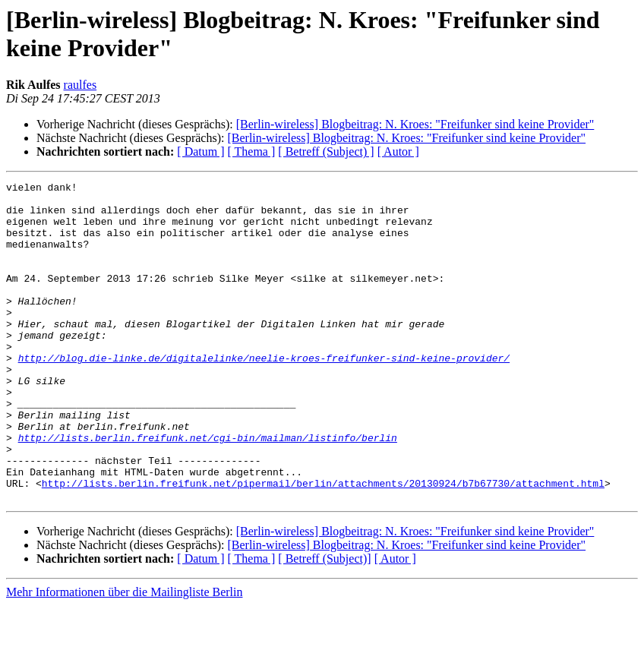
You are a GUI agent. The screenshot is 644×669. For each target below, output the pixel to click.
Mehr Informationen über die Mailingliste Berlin (124, 656)
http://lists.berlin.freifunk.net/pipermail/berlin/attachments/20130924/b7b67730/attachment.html (323, 544)
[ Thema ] (252, 151)
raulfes (80, 85)
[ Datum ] (200, 151)
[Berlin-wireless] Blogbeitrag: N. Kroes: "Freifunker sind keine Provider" (415, 124)
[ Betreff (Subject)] (324, 622)
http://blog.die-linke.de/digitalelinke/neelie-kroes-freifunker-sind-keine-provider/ (264, 394)
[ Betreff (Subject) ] (326, 151)
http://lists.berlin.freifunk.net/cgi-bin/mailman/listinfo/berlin (208, 490)
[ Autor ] (398, 151)
